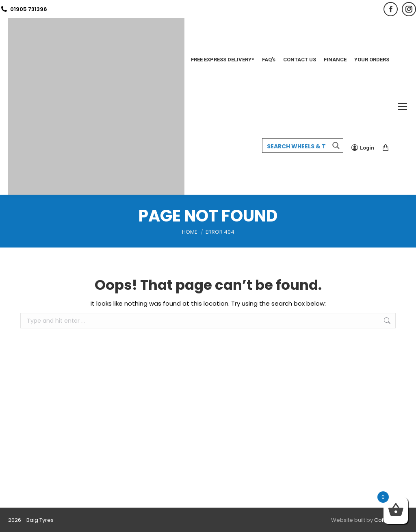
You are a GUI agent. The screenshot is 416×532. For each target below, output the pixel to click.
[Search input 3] (296, 146)
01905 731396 (24, 9)
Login (363, 148)
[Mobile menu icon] (403, 106)
